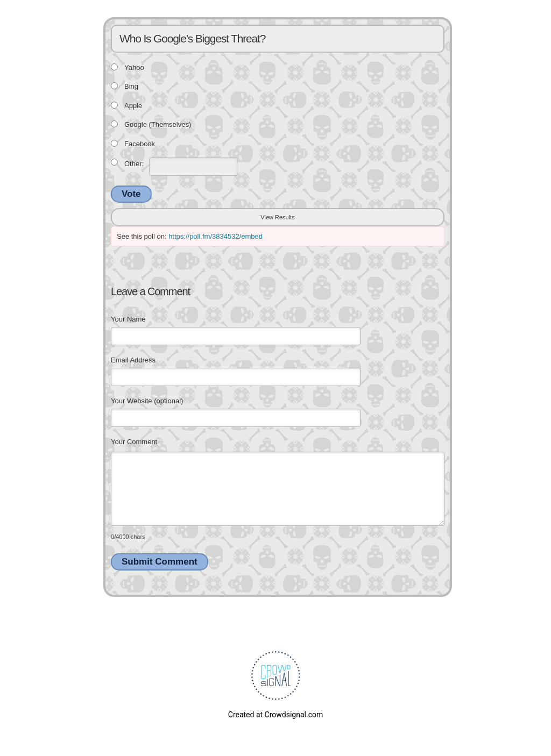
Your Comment (134, 442)
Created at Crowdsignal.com (275, 715)
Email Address (133, 360)
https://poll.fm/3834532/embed (216, 236)
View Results (277, 217)
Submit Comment (160, 562)
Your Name (128, 319)
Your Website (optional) (147, 401)
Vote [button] (131, 194)
